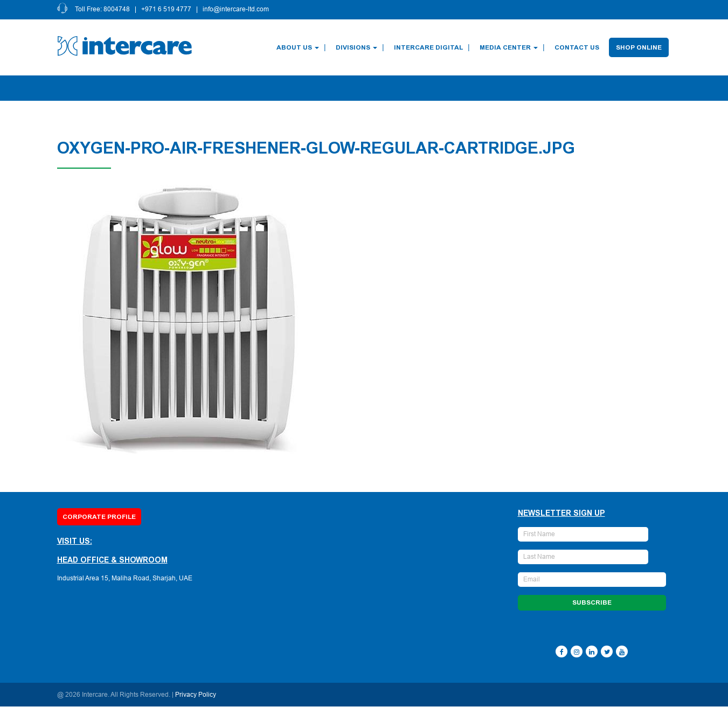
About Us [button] (298, 47)
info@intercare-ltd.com (236, 10)
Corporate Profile (99, 517)
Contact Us (577, 47)
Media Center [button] (509, 47)
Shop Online (639, 47)
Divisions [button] (357, 47)
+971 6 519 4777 (167, 10)
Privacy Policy (196, 695)
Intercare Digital (429, 47)
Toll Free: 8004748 (103, 10)
